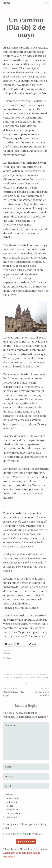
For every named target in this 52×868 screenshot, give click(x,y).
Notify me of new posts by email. (24, 834)
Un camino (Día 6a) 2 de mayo (15, 692)
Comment (11, 725)
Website (9, 786)
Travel (45, 678)
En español (12, 678)
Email (9, 777)
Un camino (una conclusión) (37, 692)
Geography (24, 678)
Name (9, 767)
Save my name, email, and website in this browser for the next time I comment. (13, 806)
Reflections (35, 678)
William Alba (42, 674)
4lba (7, 3)
